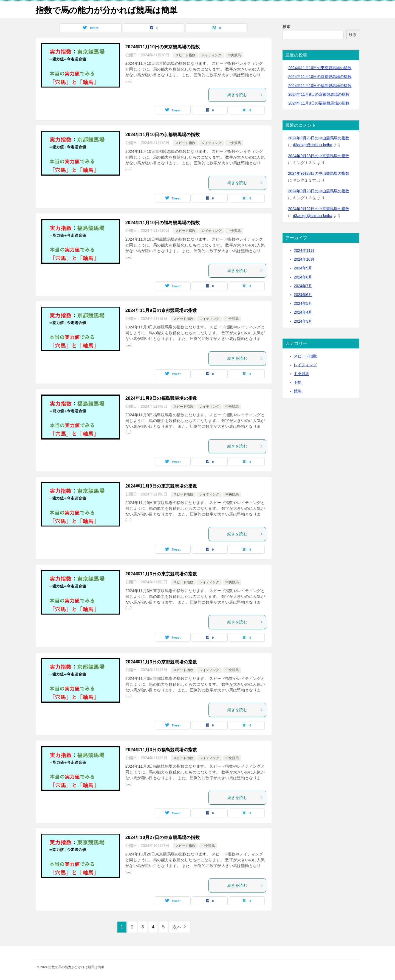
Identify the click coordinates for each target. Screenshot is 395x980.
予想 (298, 382)
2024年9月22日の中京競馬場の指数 (319, 209)
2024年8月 (303, 277)
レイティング (211, 55)
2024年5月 (303, 303)
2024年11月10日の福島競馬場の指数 (163, 222)
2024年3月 (303, 321)
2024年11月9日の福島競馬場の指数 (161, 398)
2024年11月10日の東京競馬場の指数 (163, 47)
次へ (177, 927)
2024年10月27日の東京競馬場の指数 (163, 837)
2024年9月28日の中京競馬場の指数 (319, 156)
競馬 (298, 391)
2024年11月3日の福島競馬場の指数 (161, 750)
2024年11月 (304, 250)
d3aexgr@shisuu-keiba (313, 145)
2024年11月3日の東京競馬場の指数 (161, 574)
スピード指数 (185, 55)
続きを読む (245, 95)
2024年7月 (303, 286)
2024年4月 (303, 312)
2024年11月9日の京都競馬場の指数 (161, 310)
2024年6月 (303, 295)
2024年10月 (304, 259)
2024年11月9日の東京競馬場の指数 (161, 486)
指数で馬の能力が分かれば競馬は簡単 (107, 9)
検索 (286, 27)
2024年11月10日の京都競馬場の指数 (163, 135)
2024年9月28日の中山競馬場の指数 (319, 138)
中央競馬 (234, 55)
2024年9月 (303, 268)
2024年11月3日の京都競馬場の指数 (161, 662)
